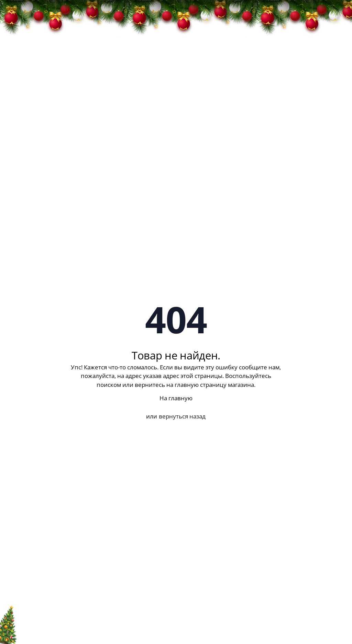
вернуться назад (182, 416)
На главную (176, 398)
